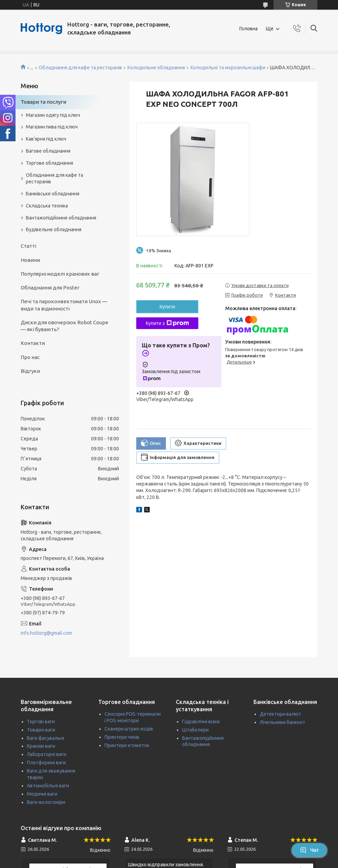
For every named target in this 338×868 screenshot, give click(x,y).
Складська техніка (47, 206)
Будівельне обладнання (54, 229)
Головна (248, 29)
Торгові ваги (41, 722)
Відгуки (30, 371)
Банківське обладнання (53, 194)
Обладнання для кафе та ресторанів (80, 68)
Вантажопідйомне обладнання (61, 218)
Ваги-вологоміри (46, 802)
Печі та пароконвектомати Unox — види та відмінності (64, 305)
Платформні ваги (46, 763)
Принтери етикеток (127, 745)
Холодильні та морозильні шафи (228, 68)
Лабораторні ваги (47, 754)
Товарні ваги (41, 730)
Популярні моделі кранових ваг (60, 274)
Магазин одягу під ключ (53, 115)
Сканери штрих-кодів (129, 729)
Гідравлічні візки (201, 722)
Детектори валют (280, 714)
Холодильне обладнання (156, 68)
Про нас (30, 357)
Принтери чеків (122, 737)
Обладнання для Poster (50, 288)
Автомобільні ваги (48, 786)
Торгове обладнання (49, 163)
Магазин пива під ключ (52, 127)
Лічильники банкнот (282, 722)
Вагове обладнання (48, 151)
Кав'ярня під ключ (46, 139)
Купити (167, 307)
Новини (30, 260)
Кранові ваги (41, 746)
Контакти (33, 343)
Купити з (167, 323)
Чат (309, 850)
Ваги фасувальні (46, 738)
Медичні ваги (42, 794)
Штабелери (195, 730)
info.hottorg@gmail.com (46, 633)
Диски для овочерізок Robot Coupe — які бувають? (64, 326)
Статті (28, 246)
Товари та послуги (43, 102)
